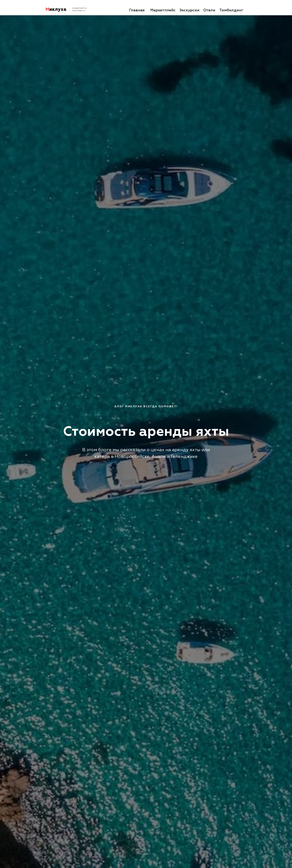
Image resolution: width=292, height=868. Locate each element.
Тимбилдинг (231, 10)
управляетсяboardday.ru (79, 9)
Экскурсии (189, 10)
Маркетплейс (163, 10)
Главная (137, 10)
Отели (209, 10)
